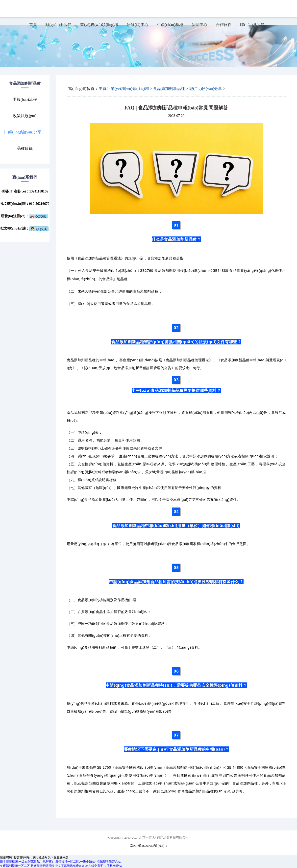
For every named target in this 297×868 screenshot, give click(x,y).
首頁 (33, 25)
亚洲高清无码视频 (42, 866)
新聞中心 (199, 25)
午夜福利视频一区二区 (15, 866)
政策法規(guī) (25, 116)
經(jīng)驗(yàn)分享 (25, 132)
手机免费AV (115, 866)
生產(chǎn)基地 (170, 25)
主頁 (102, 89)
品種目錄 (25, 148)
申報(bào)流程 (25, 100)
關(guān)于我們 (59, 25)
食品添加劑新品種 (169, 89)
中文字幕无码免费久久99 (71, 866)
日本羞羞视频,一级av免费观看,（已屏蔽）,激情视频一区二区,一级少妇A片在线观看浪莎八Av (61, 862)
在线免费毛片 (97, 866)
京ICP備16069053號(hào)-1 (148, 846)
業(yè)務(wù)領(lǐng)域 (99, 25)
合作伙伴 (224, 25)
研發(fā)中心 (137, 25)
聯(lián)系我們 (252, 25)
